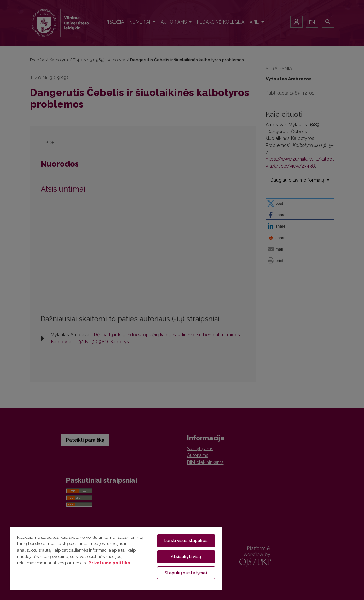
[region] (116, 558)
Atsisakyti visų (186, 557)
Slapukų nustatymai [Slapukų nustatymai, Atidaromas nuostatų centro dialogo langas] (186, 573)
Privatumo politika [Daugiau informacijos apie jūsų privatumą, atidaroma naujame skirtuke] (109, 563)
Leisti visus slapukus (186, 541)
